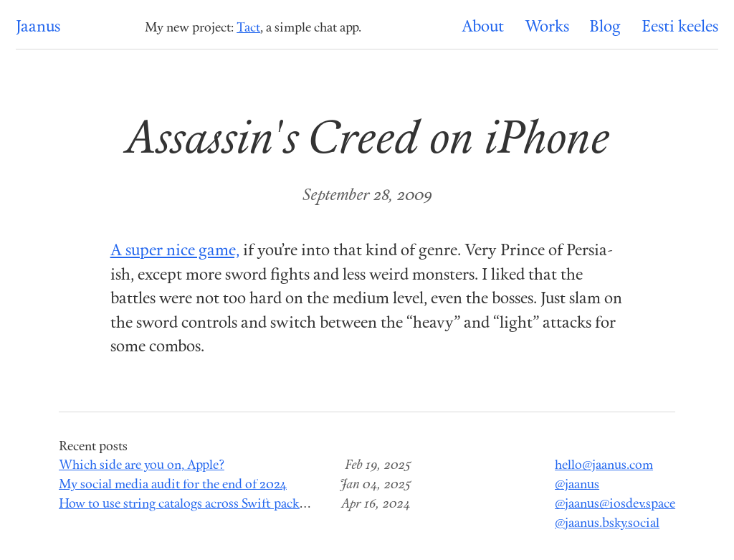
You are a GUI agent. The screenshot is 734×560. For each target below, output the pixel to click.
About (483, 28)
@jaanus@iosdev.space (615, 504)
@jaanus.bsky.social (607, 524)
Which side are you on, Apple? (142, 466)
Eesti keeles (680, 28)
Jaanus (38, 28)
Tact (248, 28)
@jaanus (577, 485)
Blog (605, 28)
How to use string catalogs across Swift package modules (213, 504)
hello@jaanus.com (604, 466)
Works (547, 28)
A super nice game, (175, 251)
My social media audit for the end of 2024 (173, 485)
